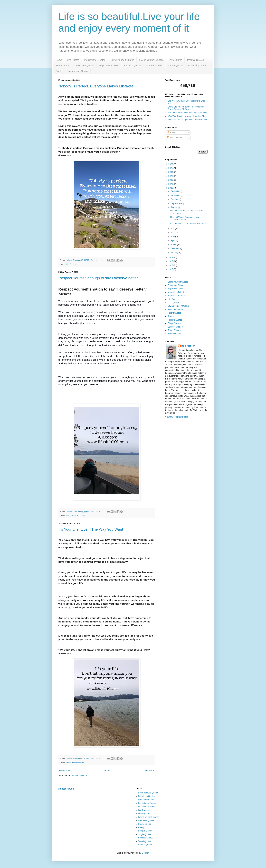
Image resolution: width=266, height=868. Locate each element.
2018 (171, 261)
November (176, 195)
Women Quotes (155, 66)
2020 (171, 188)
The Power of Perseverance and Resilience (187, 113)
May (173, 237)
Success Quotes (133, 66)
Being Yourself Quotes (122, 60)
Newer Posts (65, 771)
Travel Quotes (63, 66)
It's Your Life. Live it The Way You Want (91, 529)
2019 (171, 257)
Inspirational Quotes (95, 60)
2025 (171, 168)
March (174, 245)
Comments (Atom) (79, 775)
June (173, 233)
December (176, 191)
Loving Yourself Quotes (151, 60)
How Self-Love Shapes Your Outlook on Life (188, 120)
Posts (171, 132)
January (175, 252)
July (173, 229)
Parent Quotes (176, 66)
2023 (171, 176)
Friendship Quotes (198, 66)
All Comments (175, 138)
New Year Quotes (85, 66)
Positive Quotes (195, 60)
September (176, 203)
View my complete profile (177, 417)
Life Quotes (73, 60)
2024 (171, 172)
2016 (171, 269)
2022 (171, 180)
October (175, 199)
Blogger (145, 853)
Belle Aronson (188, 346)
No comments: (97, 260)
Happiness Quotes (109, 66)
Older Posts (149, 771)
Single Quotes (174, 323)
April (173, 240)
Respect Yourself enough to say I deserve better (98, 278)
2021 (171, 184)
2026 (171, 164)
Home (59, 60)
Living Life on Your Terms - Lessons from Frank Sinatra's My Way (186, 108)
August (174, 207)
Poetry (59, 71)
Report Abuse (66, 789)
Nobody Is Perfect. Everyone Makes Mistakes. (97, 86)
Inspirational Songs (78, 71)
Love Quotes (175, 60)
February (175, 248)
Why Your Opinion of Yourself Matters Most (187, 116)
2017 (171, 265)
